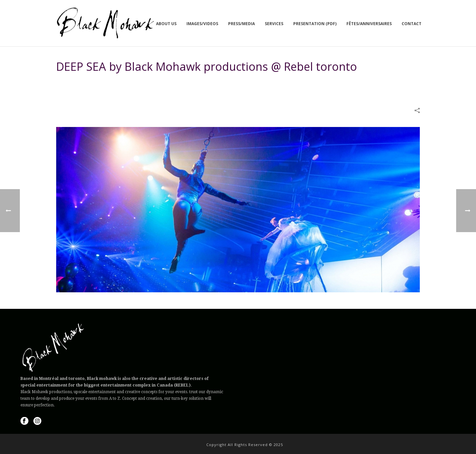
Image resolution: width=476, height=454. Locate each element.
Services (274, 24)
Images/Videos (202, 24)
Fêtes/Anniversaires (369, 24)
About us (166, 24)
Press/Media (241, 24)
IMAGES (273, 83)
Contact (412, 24)
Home (256, 83)
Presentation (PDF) (315, 24)
